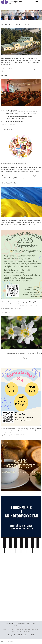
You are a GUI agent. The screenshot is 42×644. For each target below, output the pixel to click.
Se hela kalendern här (8, 125)
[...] (2, 71)
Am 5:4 (25, 358)
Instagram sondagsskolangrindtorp (27, 629)
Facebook (6, 629)
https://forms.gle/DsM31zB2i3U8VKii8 (12, 435)
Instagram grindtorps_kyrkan (21, 631)
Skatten (13, 163)
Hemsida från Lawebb (8, 641)
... (37, 113)
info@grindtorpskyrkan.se (21, 626)
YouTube (13, 629)
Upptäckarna (22, 163)
